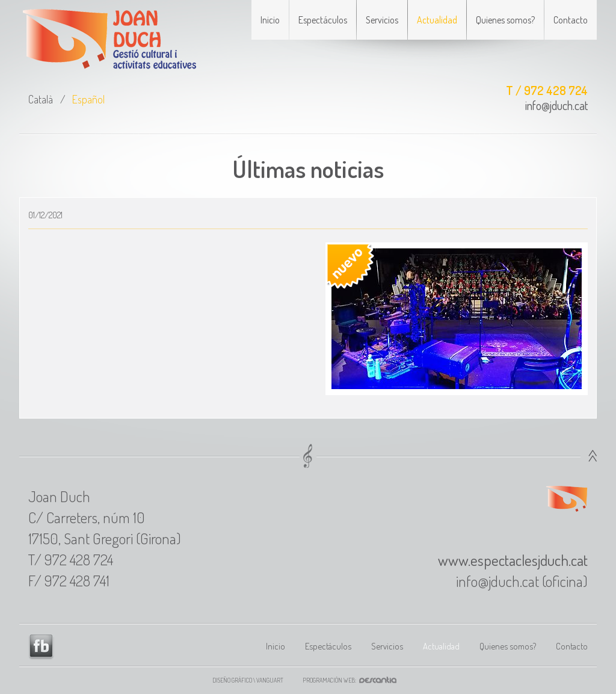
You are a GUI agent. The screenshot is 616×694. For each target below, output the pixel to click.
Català (41, 99)
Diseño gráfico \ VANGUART (248, 680)
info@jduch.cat (556, 105)
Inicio (270, 20)
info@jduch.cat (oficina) (522, 581)
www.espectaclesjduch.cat (513, 560)
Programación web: (353, 680)
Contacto (571, 20)
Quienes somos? (505, 20)
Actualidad (437, 20)
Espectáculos (323, 20)
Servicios (382, 20)
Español (88, 99)
